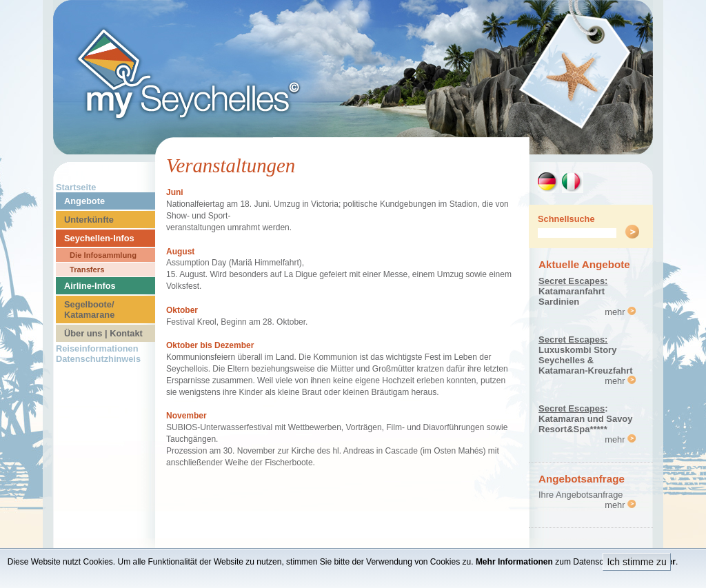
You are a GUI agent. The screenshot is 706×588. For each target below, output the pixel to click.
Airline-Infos (90, 286)
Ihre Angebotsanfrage (581, 495)
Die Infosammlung (103, 255)
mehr (620, 312)
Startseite (76, 187)
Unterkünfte (89, 220)
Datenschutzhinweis (98, 359)
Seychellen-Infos (99, 238)
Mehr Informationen (514, 562)
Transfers (87, 270)
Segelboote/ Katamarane (89, 310)
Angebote (84, 201)
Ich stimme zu (636, 562)
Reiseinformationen (97, 348)
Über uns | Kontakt (103, 333)
